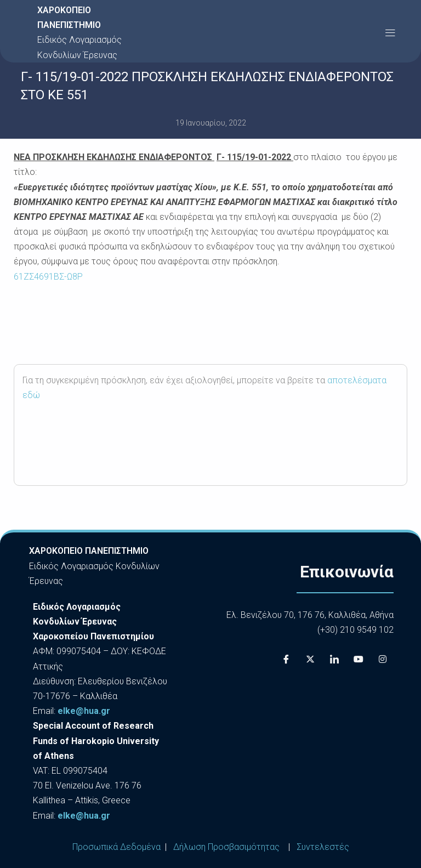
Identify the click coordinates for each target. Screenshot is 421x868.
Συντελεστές (323, 847)
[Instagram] (383, 659)
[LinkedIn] (334, 659)
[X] (310, 659)
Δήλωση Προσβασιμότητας (226, 847)
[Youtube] (359, 659)
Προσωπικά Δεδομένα (116, 847)
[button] (390, 33)
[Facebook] (286, 659)
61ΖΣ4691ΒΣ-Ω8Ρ (48, 277)
